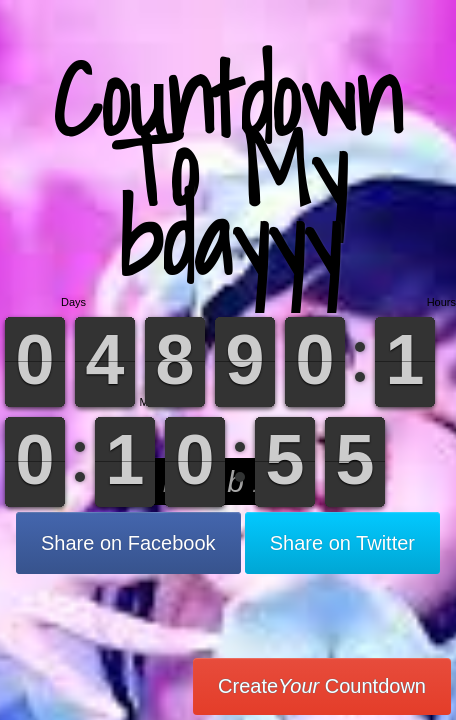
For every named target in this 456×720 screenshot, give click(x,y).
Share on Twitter (342, 543)
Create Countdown (322, 686)
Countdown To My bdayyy (228, 169)
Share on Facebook (128, 543)
